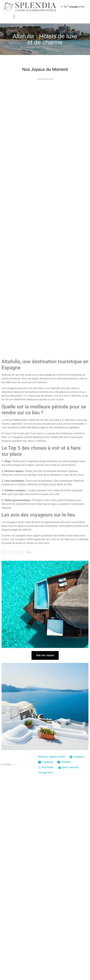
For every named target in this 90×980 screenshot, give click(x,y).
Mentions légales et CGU (52, 757)
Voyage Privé (45, 773)
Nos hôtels (46, 767)
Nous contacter (69, 767)
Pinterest (64, 762)
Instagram (77, 757)
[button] (14, 17)
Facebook (46, 762)
